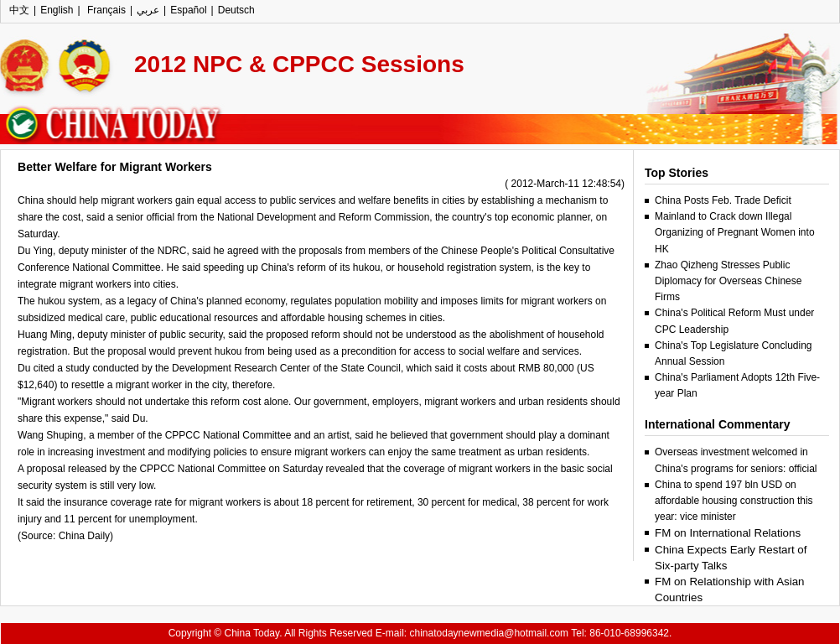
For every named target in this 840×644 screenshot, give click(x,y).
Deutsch (236, 10)
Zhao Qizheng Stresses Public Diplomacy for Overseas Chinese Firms (728, 281)
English (57, 10)
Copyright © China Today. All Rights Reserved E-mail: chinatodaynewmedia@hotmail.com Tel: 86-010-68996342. (420, 633)
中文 (19, 10)
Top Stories (677, 173)
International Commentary (717, 424)
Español (188, 10)
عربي (148, 10)
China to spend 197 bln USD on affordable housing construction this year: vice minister (734, 501)
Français (105, 10)
